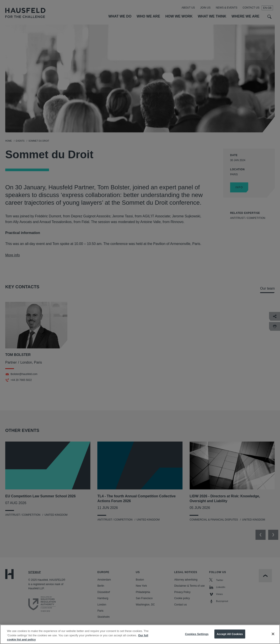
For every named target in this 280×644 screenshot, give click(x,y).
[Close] (273, 637)
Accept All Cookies (230, 637)
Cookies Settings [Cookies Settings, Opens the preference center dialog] (197, 637)
